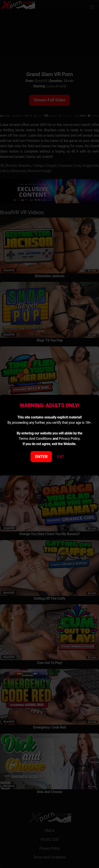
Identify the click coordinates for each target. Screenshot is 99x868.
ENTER (41, 457)
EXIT (61, 457)
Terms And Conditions (35, 439)
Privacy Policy (69, 439)
